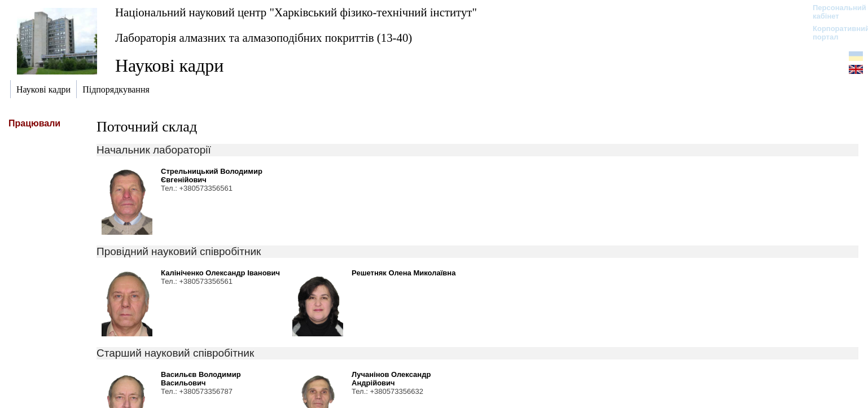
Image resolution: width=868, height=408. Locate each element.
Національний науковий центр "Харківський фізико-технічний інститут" (296, 12)
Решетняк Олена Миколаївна (404, 273)
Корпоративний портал (834, 33)
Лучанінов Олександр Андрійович (391, 379)
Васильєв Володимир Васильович (201, 379)
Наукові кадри (169, 65)
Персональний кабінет (834, 12)
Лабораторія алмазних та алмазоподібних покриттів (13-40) (264, 38)
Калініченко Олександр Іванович (220, 273)
